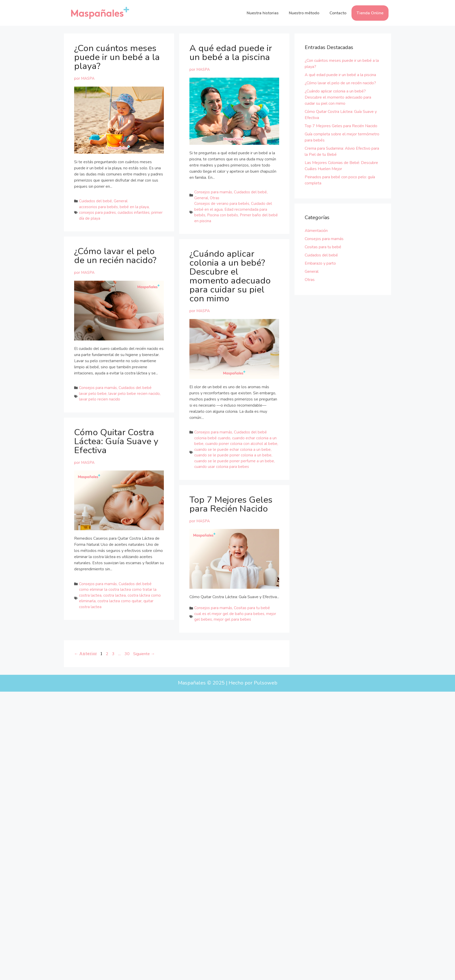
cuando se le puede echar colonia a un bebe (232, 450)
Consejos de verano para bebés (222, 204)
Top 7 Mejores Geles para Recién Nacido (231, 504)
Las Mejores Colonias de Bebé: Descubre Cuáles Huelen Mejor (341, 166)
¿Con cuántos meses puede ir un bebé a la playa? (117, 57)
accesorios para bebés (98, 207)
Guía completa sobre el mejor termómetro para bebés (342, 137)
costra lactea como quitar (120, 642)
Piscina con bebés (223, 215)
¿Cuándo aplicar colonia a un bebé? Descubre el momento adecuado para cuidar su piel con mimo (230, 276)
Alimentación (316, 231)
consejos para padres (97, 212)
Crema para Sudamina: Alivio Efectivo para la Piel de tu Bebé (342, 151)
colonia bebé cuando (212, 438)
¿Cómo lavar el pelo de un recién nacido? (115, 253)
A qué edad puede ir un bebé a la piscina (231, 53)
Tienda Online (370, 13)
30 (127, 682)
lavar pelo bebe (93, 390)
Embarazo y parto (320, 263)
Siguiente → (144, 682)
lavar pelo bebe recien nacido (134, 390)
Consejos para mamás (213, 192)
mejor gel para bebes (232, 619)
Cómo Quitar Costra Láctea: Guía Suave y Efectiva (116, 482)
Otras (215, 198)
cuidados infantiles (134, 212)
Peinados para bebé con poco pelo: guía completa (340, 180)
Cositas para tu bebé (252, 608)
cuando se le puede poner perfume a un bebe (234, 461)
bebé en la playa (134, 207)
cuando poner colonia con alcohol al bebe (241, 444)
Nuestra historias (263, 13)
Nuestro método (304, 13)
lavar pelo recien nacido (100, 396)
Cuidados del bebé (95, 201)
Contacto (338, 13)
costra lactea (115, 636)
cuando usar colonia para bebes (222, 467)
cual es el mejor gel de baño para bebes (229, 614)
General (121, 201)
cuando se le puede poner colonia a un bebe (233, 455)
